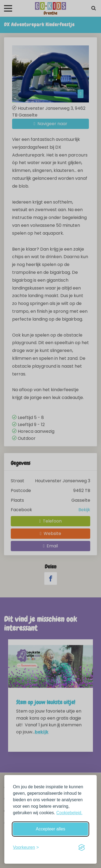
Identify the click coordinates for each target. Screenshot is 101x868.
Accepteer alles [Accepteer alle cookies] (50, 829)
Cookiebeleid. (69, 813)
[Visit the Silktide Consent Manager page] (82, 847)
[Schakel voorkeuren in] (26, 847)
